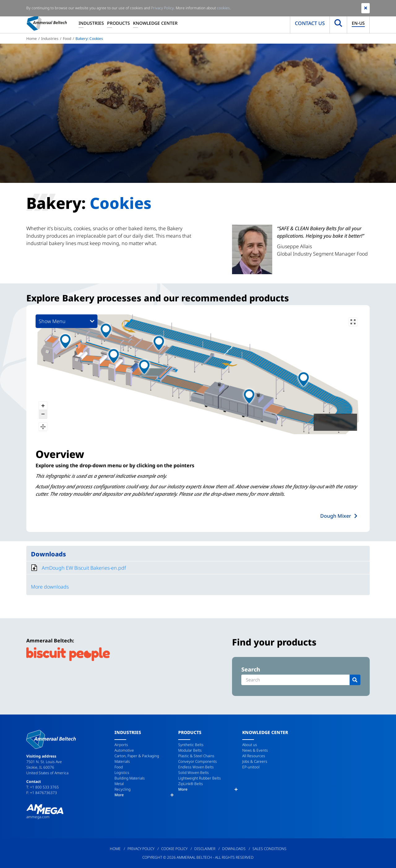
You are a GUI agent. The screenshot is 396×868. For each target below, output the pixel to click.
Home (32, 39)
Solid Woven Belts (194, 773)
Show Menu (67, 321)
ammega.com (38, 817)
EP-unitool (251, 767)
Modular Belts (190, 750)
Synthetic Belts (191, 745)
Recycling (123, 789)
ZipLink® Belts (191, 784)
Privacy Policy (141, 849)
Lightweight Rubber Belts (200, 778)
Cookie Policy (174, 849)
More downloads (50, 587)
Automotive (124, 750)
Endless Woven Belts (196, 767)
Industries (91, 23)
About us (250, 745)
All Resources (254, 756)
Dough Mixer (336, 516)
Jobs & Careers (255, 761)
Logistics (122, 773)
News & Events (255, 750)
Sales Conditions (269, 849)
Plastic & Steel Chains (196, 756)
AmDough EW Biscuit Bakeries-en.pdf (84, 568)
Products (118, 23)
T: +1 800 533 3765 (43, 787)
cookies (223, 8)
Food (67, 39)
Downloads (234, 849)
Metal (119, 784)
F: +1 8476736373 (42, 793)
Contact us (310, 23)
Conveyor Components (198, 761)
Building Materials (130, 778)
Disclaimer (205, 849)
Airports (121, 745)
